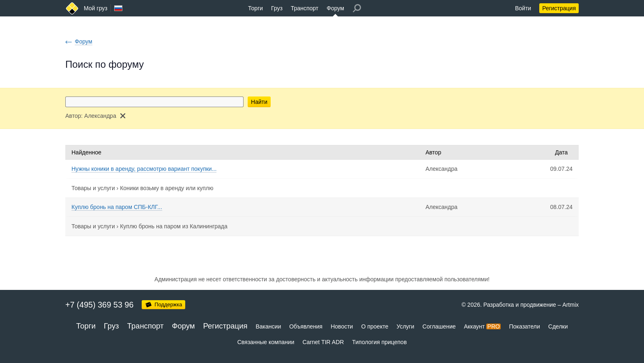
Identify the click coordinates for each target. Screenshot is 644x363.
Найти (259, 102)
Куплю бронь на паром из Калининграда (174, 226)
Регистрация (559, 8)
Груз (277, 8)
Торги (255, 8)
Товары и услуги (93, 188)
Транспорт (305, 8)
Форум (335, 8)
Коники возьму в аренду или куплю (167, 188)
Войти (523, 8)
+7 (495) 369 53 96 (99, 305)
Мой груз (95, 8)
